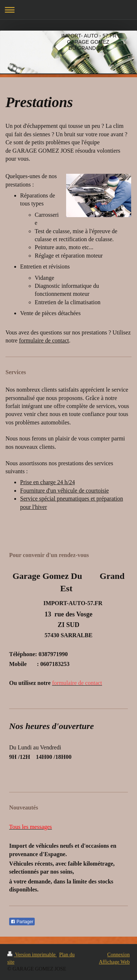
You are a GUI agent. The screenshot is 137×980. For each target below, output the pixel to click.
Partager (22, 922)
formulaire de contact (44, 340)
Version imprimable (32, 955)
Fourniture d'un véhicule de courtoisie (64, 491)
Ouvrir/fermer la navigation (68, 10)
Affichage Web (114, 962)
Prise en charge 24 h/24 (47, 482)
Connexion (119, 955)
